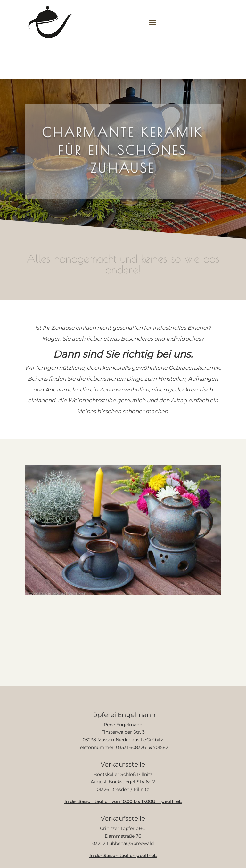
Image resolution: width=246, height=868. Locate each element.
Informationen (132, 66)
